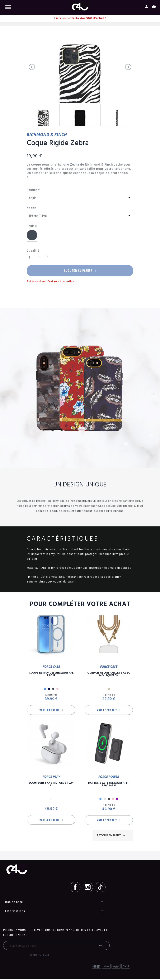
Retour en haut (112, 836)
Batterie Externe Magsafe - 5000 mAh (109, 785)
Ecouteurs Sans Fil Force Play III (51, 785)
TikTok (100, 888)
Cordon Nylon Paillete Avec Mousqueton (109, 675)
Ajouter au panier (80, 271)
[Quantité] (32, 258)
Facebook (75, 888)
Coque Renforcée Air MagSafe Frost (51, 675)
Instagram (88, 888)
